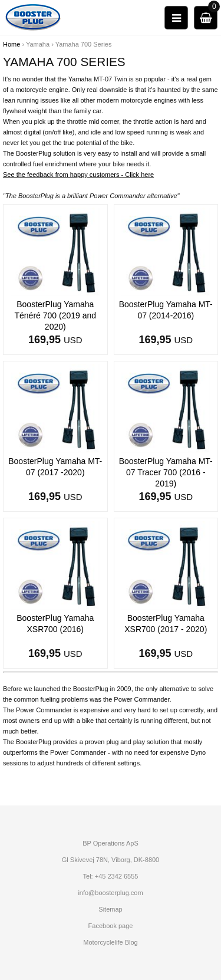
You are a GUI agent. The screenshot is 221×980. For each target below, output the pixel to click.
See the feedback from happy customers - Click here (78, 175)
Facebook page (111, 926)
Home (11, 44)
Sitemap (110, 909)
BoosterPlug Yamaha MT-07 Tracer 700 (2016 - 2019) (166, 472)
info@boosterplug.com (110, 893)
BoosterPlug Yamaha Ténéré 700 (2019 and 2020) (55, 315)
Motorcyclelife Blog (110, 942)
